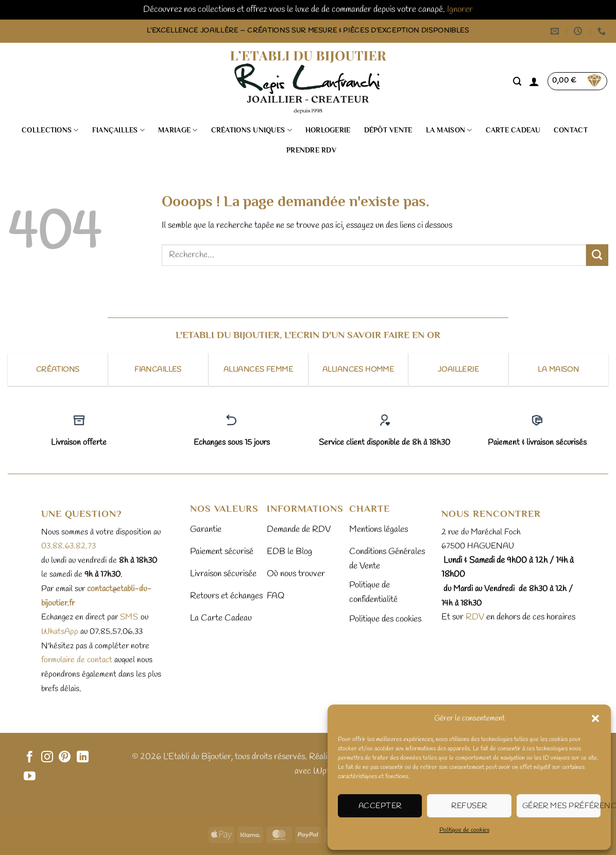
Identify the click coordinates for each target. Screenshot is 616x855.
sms (129, 617)
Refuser (469, 806)
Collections (50, 130)
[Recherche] (517, 81)
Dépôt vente (388, 130)
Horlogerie (328, 130)
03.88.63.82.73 (69, 546)
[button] (595, 718)
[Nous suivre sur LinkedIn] (83, 758)
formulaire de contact (77, 660)
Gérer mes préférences (561, 806)
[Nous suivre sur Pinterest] (65, 758)
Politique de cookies (464, 830)
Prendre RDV (311, 150)
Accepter (380, 806)
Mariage (178, 130)
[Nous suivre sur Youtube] (30, 777)
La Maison (449, 130)
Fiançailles (119, 130)
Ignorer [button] (460, 10)
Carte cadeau (513, 130)
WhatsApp (60, 632)
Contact (571, 130)
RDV (474, 617)
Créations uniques (252, 130)
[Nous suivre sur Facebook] (30, 758)
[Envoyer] (597, 255)
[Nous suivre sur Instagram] (47, 758)
